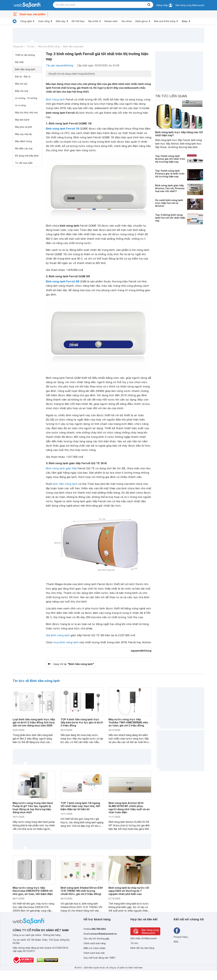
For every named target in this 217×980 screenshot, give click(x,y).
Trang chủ (18, 47)
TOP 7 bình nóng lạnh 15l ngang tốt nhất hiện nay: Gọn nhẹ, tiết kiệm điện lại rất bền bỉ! (80, 806)
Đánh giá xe (142, 21)
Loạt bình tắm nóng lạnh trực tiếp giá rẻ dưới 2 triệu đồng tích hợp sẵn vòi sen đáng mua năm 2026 (34, 722)
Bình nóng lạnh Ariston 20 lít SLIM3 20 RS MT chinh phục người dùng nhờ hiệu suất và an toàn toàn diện (129, 808)
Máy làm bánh (22, 120)
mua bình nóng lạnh (66, 642)
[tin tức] (15, 21)
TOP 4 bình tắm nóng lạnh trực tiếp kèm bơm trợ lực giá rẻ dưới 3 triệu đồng (82, 722)
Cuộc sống (44, 21)
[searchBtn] (149, 5)
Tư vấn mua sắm (24, 163)
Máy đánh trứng (23, 141)
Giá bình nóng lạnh (58, 635)
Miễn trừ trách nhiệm (95, 948)
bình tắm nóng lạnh (65, 484)
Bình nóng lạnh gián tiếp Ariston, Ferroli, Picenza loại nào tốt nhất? (170, 188)
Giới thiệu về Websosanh (144, 938)
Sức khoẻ (127, 21)
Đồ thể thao (78, 21)
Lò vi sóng (20, 105)
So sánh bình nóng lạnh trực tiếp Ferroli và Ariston (169, 203)
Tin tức (31, 47)
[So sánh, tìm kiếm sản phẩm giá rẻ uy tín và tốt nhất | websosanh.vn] (27, 5)
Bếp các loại (22, 91)
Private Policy (181, 937)
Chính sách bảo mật (94, 953)
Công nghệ (26, 21)
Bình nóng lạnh (55, 99)
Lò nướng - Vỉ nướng (26, 98)
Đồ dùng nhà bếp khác (27, 156)
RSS (176, 942)
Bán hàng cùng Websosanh (190, 5)
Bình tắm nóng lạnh (73, 47)
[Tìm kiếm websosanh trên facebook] (177, 931)
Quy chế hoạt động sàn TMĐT (100, 958)
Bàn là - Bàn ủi (23, 77)
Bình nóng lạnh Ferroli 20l (62, 281)
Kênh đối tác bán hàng (142, 948)
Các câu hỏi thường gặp (96, 939)
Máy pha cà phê (23, 127)
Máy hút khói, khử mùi (26, 113)
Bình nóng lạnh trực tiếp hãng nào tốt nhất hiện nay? (179, 134)
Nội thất (19, 62)
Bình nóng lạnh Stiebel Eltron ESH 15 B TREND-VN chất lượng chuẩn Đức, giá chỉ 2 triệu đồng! (82, 891)
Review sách (111, 21)
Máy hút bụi (21, 84)
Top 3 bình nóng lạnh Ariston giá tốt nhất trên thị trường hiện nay (170, 159)
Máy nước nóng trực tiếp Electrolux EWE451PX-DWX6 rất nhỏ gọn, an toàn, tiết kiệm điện (33, 891)
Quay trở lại (74, 664)
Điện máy (61, 21)
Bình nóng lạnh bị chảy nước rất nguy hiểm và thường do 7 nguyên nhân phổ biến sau (129, 891)
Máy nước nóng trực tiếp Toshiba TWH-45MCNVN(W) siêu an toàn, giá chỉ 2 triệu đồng (128, 722)
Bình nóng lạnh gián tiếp (61, 468)
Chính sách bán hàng (95, 943)
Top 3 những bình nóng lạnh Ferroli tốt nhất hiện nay (170, 218)
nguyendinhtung (141, 651)
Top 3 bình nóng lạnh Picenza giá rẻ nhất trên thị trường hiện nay (170, 173)
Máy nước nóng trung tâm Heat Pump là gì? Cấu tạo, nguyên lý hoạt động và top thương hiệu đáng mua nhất (33, 808)
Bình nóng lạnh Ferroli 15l (62, 128)
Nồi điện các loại (24, 149)
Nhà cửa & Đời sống (165, 21)
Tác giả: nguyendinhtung (60, 65)
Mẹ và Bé (93, 21)
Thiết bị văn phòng (25, 55)
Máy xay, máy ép (23, 134)
